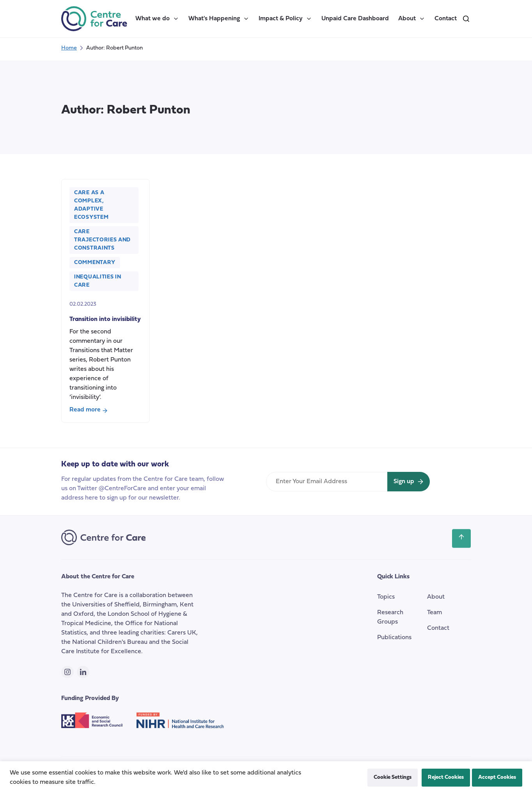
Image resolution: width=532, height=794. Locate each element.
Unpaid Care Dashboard (355, 19)
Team (434, 613)
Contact (446, 19)
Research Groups (390, 617)
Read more (89, 411)
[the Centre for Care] (94, 19)
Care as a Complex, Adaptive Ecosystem (91, 205)
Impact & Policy (285, 19)
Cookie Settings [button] (393, 777)
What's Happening (219, 19)
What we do (157, 19)
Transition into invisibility (105, 319)
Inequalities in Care (98, 281)
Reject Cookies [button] (446, 777)
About (412, 19)
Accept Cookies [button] (497, 777)
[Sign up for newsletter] (409, 482)
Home (69, 48)
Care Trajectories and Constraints (102, 240)
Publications (394, 638)
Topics (386, 597)
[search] (466, 19)
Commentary (95, 263)
